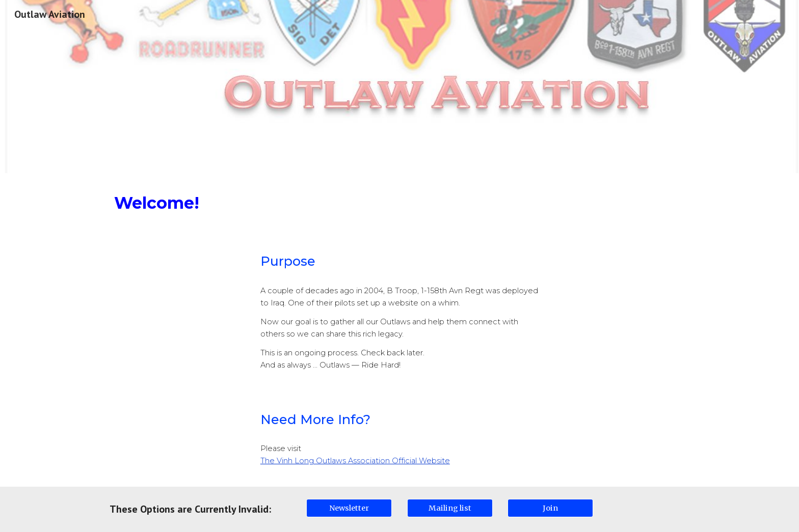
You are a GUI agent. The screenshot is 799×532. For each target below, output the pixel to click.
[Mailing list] (450, 508)
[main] (400, 203)
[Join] (550, 508)
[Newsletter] (349, 508)
